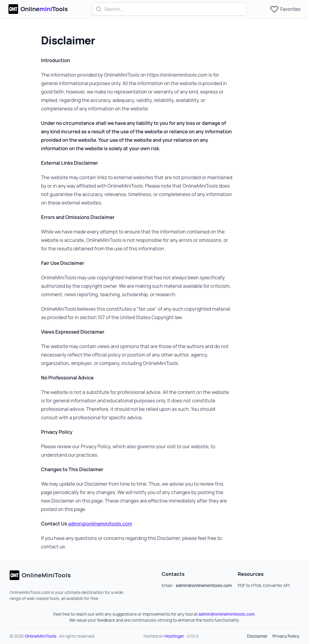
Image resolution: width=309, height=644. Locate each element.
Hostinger (174, 636)
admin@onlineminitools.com (227, 614)
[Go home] (40, 575)
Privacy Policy (286, 636)
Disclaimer (257, 636)
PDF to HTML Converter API (264, 585)
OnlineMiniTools (41, 636)
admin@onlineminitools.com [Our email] (100, 524)
